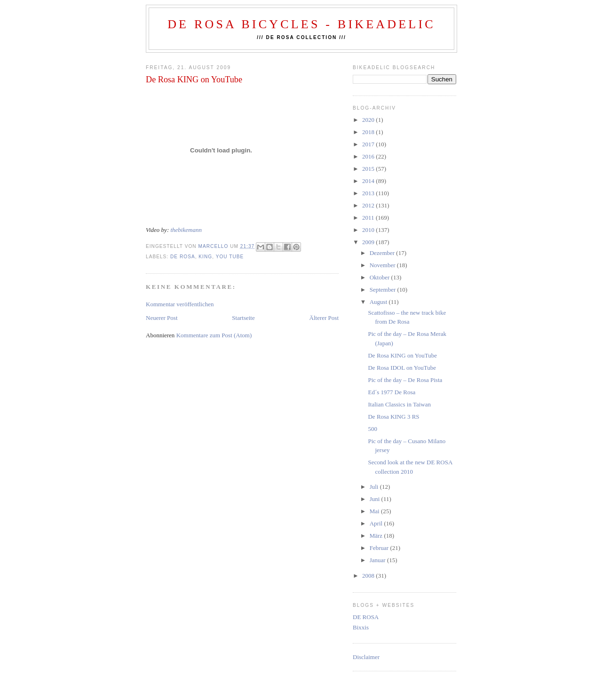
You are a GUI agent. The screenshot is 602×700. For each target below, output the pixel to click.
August (379, 302)
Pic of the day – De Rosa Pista (405, 380)
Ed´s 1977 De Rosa (392, 392)
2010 (369, 230)
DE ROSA (366, 617)
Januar (378, 560)
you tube (230, 257)
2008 (369, 576)
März (377, 536)
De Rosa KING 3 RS (393, 417)
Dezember (383, 253)
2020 (369, 120)
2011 (369, 218)
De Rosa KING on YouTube (402, 355)
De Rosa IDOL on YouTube (402, 368)
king (205, 257)
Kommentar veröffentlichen (180, 304)
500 (372, 429)
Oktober (380, 277)
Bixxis (361, 627)
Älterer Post (324, 318)
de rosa (183, 257)
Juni (376, 499)
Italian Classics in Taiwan (399, 404)
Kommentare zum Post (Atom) (214, 335)
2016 (369, 156)
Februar (380, 548)
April (377, 523)
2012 (369, 205)
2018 (369, 132)
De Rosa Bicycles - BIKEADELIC (301, 24)
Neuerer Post (162, 318)
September (384, 290)
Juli (375, 487)
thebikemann (186, 230)
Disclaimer (366, 657)
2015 (369, 169)
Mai (375, 511)
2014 (369, 181)
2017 (369, 144)
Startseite (243, 318)
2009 (369, 242)
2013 (369, 193)
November (383, 265)
